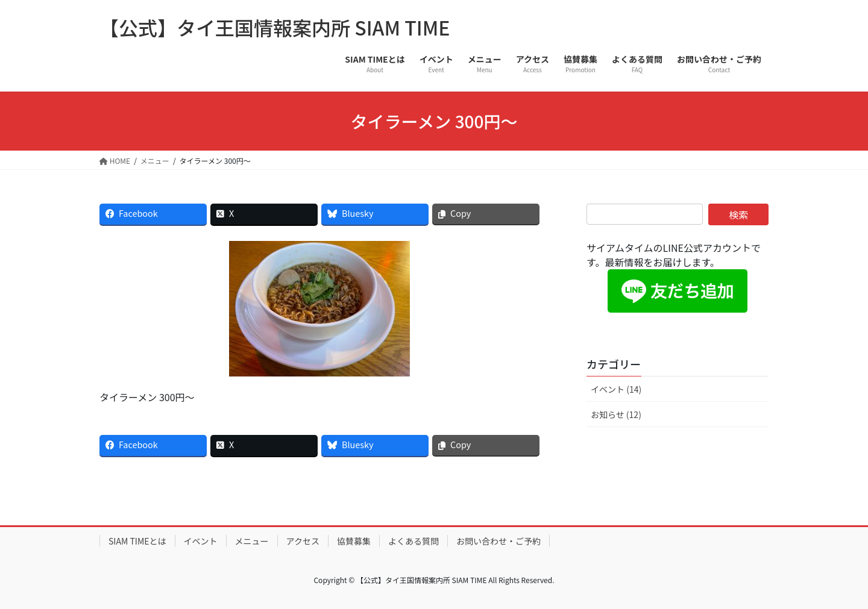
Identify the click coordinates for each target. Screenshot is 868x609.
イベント (201, 541)
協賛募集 (354, 541)
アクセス (303, 541)
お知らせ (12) (616, 414)
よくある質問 (414, 541)
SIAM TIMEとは (137, 541)
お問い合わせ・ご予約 (498, 541)
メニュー (252, 541)
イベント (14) (616, 389)
